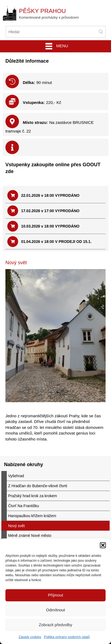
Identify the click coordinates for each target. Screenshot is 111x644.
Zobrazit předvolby (55, 625)
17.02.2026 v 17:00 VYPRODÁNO (43, 211)
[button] (103, 545)
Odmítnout (56, 610)
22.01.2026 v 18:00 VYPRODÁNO (43, 195)
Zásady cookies (30, 637)
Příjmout (56, 595)
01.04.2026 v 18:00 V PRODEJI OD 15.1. (49, 242)
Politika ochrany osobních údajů (67, 637)
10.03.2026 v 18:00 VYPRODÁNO (43, 226)
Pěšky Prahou (42, 11)
